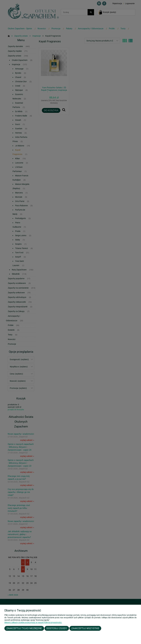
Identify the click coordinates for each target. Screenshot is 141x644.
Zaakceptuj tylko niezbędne (24, 628)
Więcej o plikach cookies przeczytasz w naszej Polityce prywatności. (33, 622)
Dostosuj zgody (57, 628)
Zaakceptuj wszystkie (85, 628)
